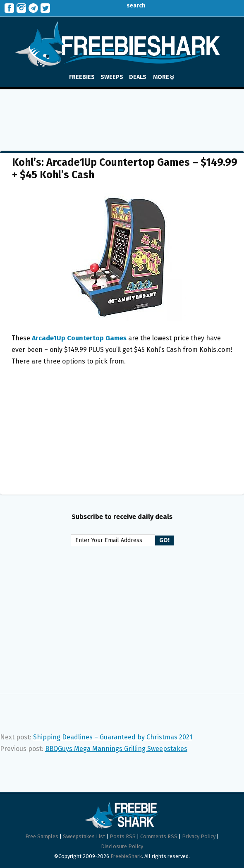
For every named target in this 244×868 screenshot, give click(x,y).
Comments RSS (159, 836)
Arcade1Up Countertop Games (79, 338)
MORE (164, 77)
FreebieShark (126, 856)
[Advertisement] (122, 114)
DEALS (138, 77)
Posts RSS (123, 836)
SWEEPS (112, 77)
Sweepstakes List (84, 836)
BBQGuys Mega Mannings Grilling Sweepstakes (116, 749)
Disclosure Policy (122, 846)
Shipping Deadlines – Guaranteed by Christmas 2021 (113, 737)
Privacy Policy (199, 836)
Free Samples (42, 836)
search (130, 6)
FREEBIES (82, 77)
